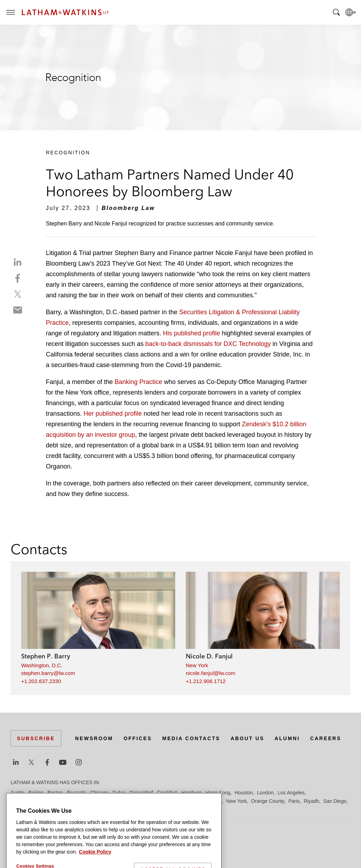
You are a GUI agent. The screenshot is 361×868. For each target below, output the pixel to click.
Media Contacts (191, 738)
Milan (196, 801)
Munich (214, 801)
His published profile (191, 333)
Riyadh (312, 801)
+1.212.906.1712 (206, 681)
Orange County (268, 801)
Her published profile (113, 414)
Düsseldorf (141, 793)
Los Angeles (291, 793)
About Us (247, 738)
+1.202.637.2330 (41, 681)
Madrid (130, 801)
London (265, 793)
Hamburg (191, 793)
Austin (17, 793)
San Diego (335, 801)
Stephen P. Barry (46, 656)
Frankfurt (167, 793)
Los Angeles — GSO (95, 801)
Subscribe (36, 738)
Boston (55, 793)
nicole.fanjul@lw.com (210, 673)
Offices (138, 738)
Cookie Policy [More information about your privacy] (95, 864)
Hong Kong (218, 793)
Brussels (77, 793)
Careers (326, 738)
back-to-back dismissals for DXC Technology (208, 344)
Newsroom (94, 738)
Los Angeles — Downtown (39, 801)
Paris (294, 801)
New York (197, 665)
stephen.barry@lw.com (48, 673)
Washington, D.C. (42, 665)
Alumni (287, 738)
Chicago (99, 793)
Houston (244, 793)
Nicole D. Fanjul (209, 656)
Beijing (36, 793)
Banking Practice (138, 382)
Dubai (119, 793)
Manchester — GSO (164, 801)
